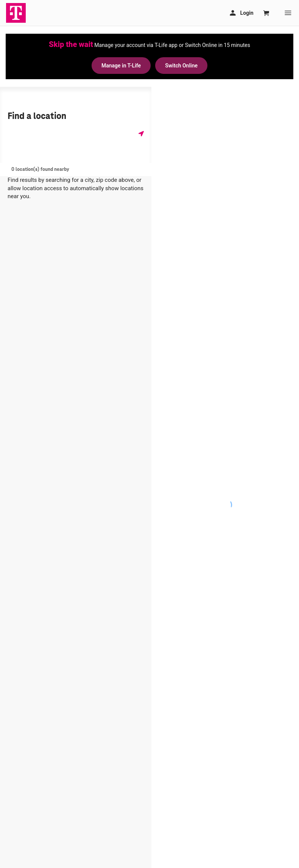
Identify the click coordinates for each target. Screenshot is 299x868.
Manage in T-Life (121, 66)
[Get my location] (141, 134)
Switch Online (181, 66)
